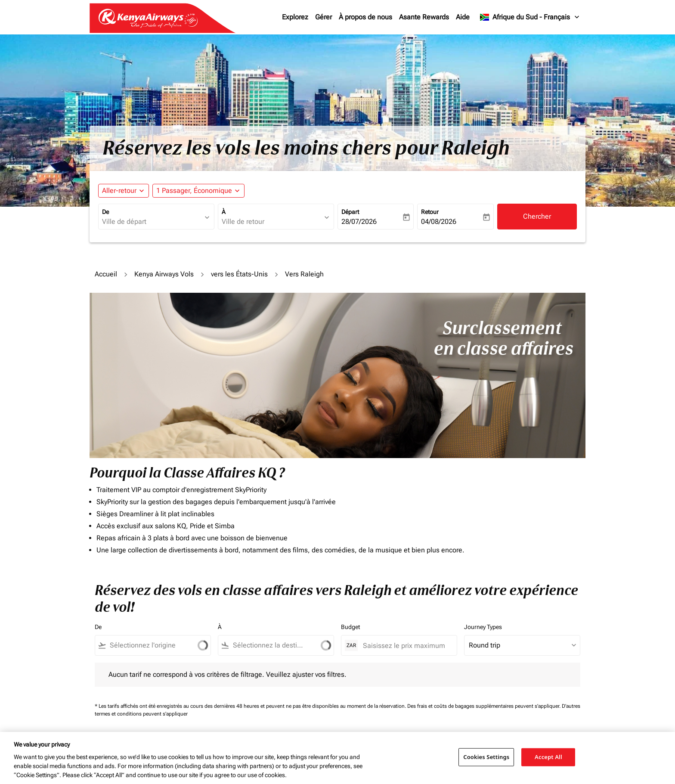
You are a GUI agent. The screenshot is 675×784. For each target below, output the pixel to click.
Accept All (548, 757)
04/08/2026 (439, 222)
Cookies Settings (486, 757)
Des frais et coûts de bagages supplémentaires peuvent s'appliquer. (485, 706)
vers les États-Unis (239, 274)
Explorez (295, 17)
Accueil (106, 274)
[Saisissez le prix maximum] (406, 646)
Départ (350, 212)
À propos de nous (365, 17)
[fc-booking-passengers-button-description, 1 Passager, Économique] (194, 191)
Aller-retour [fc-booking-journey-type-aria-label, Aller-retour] (119, 191)
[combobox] (152, 222)
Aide (463, 17)
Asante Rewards (424, 17)
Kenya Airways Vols (164, 274)
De (105, 212)
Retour (430, 212)
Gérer (324, 17)
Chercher (537, 216)
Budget (350, 627)
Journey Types (483, 627)
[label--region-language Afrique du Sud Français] (530, 17)
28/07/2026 (359, 222)
